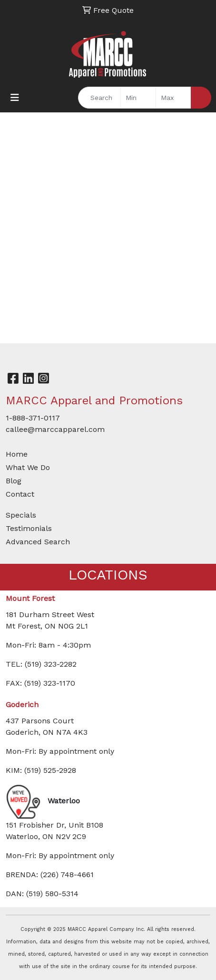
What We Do (28, 467)
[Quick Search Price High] (173, 98)
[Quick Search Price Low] (138, 98)
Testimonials (29, 528)
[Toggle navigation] (15, 98)
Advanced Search (38, 542)
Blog (14, 481)
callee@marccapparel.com (55, 429)
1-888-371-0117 (33, 418)
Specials (21, 515)
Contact (20, 494)
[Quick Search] (99, 98)
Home (17, 454)
